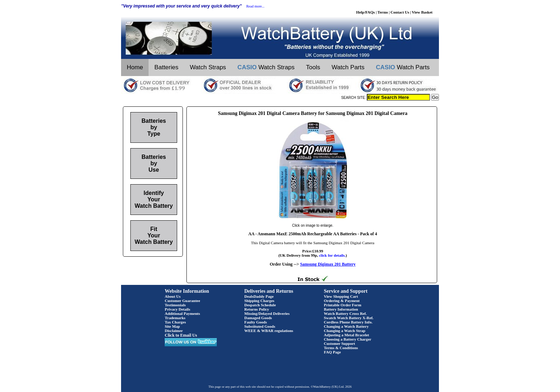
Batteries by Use (154, 163)
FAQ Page (332, 352)
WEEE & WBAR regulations (269, 331)
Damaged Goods (258, 318)
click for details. (332, 255)
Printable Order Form (343, 305)
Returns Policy (257, 309)
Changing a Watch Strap (345, 331)
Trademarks (175, 318)
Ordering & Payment (342, 301)
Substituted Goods (260, 326)
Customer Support (340, 343)
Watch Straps (208, 67)
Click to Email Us (181, 335)
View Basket (422, 12)
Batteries (166, 67)
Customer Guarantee (182, 301)
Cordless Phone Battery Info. (348, 322)
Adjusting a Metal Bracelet (347, 335)
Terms (383, 12)
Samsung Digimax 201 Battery (328, 264)
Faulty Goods (256, 322)
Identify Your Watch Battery (154, 199)
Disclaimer (174, 331)
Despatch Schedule (260, 305)
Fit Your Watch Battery (154, 235)
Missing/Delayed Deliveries (267, 313)
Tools (313, 67)
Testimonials (175, 305)
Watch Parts (348, 67)
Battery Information (341, 309)
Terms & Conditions (341, 348)
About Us (172, 296)
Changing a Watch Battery (346, 326)
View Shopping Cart (341, 296)
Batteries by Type (154, 127)
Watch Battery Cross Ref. (345, 313)
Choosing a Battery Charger (348, 339)
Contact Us (400, 12)
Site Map (172, 326)
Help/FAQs (365, 12)
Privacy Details (177, 309)
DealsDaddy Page (259, 296)
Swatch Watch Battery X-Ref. (349, 318)
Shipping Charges (259, 301)
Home (135, 67)
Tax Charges (175, 322)
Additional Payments (182, 313)
